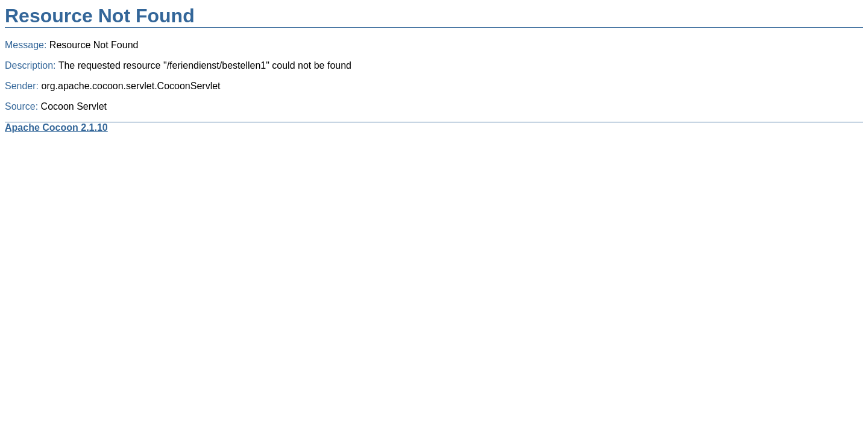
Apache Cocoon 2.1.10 (56, 127)
